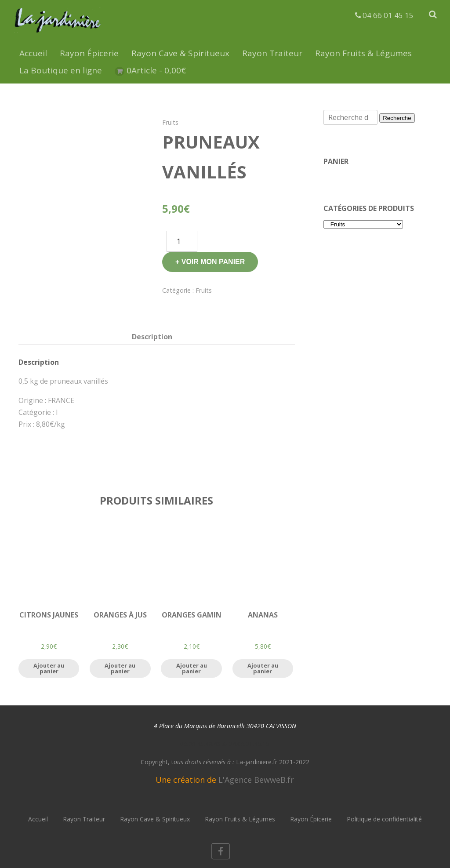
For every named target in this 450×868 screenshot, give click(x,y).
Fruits (170, 122)
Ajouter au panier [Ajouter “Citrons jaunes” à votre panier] (49, 668)
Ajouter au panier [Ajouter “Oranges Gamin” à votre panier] (192, 668)
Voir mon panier (213, 262)
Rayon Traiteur (272, 53)
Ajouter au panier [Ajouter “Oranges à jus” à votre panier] (120, 668)
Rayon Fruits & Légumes (363, 53)
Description (152, 337)
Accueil (33, 53)
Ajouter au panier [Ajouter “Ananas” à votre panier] (263, 668)
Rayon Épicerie (89, 53)
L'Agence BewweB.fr (256, 780)
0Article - (156, 70)
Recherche (397, 118)
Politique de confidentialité (384, 819)
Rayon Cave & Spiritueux (180, 53)
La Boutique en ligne (61, 70)
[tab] (152, 337)
